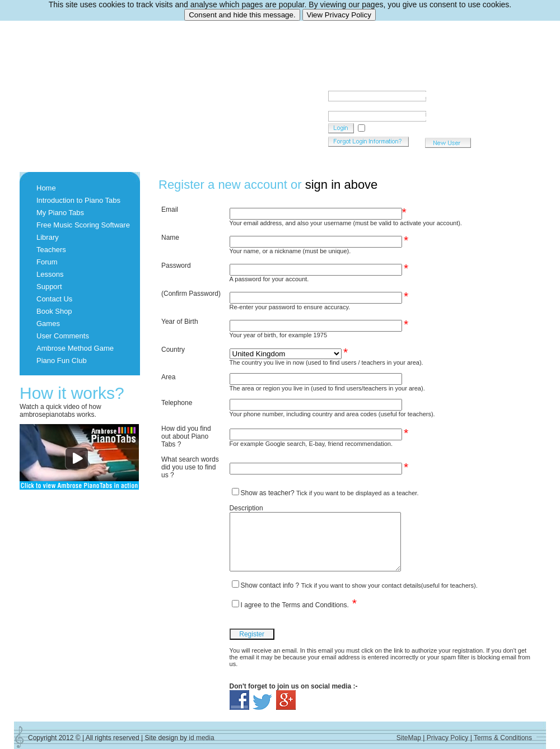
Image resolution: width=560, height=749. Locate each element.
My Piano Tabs (60, 213)
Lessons (50, 274)
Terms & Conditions (503, 738)
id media (201, 738)
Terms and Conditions (314, 605)
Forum (47, 262)
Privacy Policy (448, 738)
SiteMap (409, 738)
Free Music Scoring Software (83, 225)
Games (48, 324)
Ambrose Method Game (75, 348)
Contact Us (54, 299)
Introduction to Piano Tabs (78, 200)
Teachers (51, 250)
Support (49, 287)
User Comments (63, 336)
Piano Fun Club (62, 360)
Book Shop (54, 311)
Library (48, 237)
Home (46, 188)
